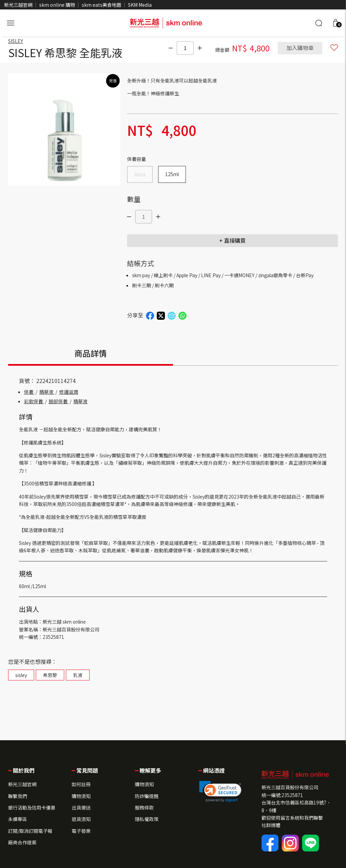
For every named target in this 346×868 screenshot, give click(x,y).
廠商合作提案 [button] (22, 842)
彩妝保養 (34, 402)
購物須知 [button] (81, 796)
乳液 (78, 675)
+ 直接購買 (232, 241)
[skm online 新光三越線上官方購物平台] (166, 22)
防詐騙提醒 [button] (147, 796)
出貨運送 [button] (81, 807)
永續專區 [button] (18, 819)
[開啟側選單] (10, 22)
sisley (21, 675)
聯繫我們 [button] (18, 796)
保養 (29, 392)
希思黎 (50, 675)
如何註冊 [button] (81, 784)
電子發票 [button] (81, 831)
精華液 (47, 392)
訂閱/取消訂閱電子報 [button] (30, 831)
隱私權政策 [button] (147, 819)
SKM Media (140, 5)
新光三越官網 (18, 5)
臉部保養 (59, 402)
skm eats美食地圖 (102, 5)
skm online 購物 (57, 5)
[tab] (255, 356)
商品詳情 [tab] (91, 353)
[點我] (169, 48)
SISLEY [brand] (16, 41)
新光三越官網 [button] (22, 784)
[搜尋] (319, 23)
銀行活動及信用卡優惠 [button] (32, 807)
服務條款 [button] (144, 807)
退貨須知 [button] (81, 819)
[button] (336, 23)
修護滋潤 (69, 392)
